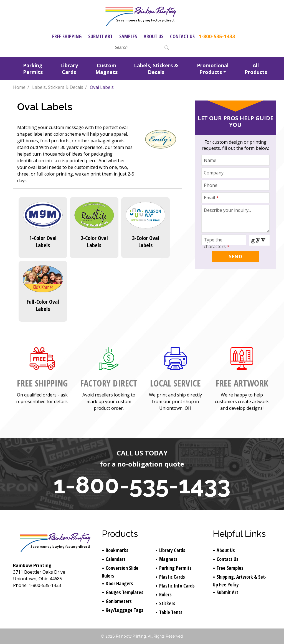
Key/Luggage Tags (125, 610)
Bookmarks (117, 550)
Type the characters (217, 243)
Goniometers (119, 601)
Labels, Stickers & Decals (156, 69)
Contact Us (182, 36)
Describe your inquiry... (227, 210)
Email (211, 198)
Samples (128, 36)
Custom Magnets (106, 69)
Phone (211, 185)
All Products (256, 69)
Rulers (165, 594)
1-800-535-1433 (217, 36)
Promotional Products (213, 69)
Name (210, 160)
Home (19, 87)
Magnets (168, 559)
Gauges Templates (125, 592)
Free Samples (230, 568)
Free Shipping (67, 36)
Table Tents (171, 612)
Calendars (116, 559)
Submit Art (100, 36)
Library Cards (69, 69)
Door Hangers (119, 583)
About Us (154, 36)
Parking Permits (33, 69)
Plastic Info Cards (177, 586)
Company (214, 173)
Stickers (167, 603)
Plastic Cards (172, 577)
